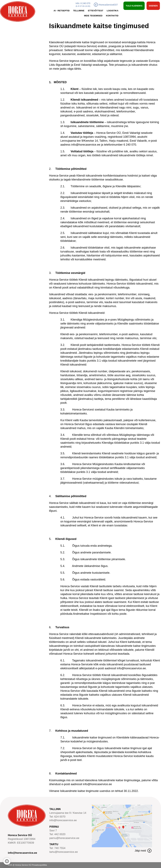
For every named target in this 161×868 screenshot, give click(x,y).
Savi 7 (53, 831)
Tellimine (79, 11)
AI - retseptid (62, 11)
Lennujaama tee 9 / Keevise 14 (68, 813)
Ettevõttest (96, 11)
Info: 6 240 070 (83, 5)
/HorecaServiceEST (106, 5)
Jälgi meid (143, 851)
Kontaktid (112, 16)
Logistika (113, 11)
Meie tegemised (93, 16)
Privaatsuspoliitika (39, 865)
